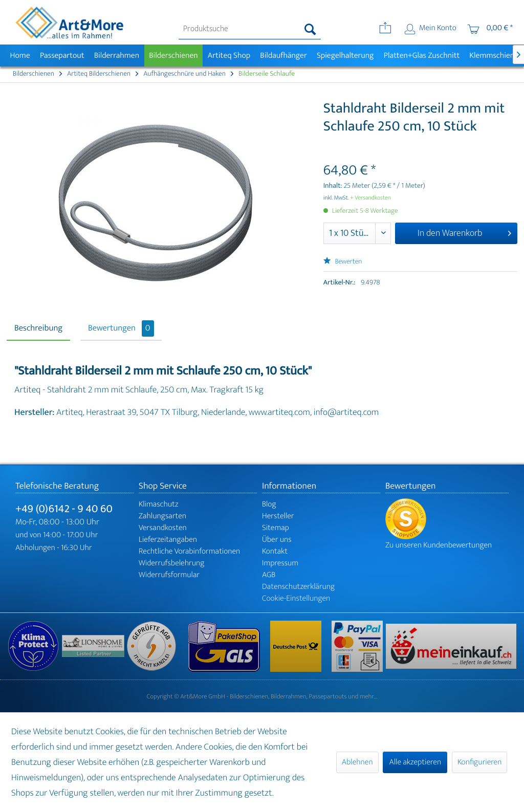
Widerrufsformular (169, 575)
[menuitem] (250, 29)
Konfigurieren (479, 762)
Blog (269, 504)
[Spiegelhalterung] (345, 56)
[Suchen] (310, 29)
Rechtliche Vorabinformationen (189, 551)
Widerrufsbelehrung (171, 563)
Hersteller (278, 516)
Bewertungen (121, 328)
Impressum (280, 563)
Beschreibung (38, 328)
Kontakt (275, 551)
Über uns (277, 540)
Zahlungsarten (162, 516)
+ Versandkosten (370, 198)
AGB (269, 575)
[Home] (20, 56)
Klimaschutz (159, 504)
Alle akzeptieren (415, 762)
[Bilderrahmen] (117, 56)
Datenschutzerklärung (298, 587)
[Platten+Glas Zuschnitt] (422, 56)
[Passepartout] (62, 56)
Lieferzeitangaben (168, 540)
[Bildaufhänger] (284, 56)
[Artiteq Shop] (229, 56)
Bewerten (343, 262)
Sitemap (276, 528)
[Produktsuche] (250, 29)
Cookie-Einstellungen (296, 598)
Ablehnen (357, 762)
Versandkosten (163, 528)
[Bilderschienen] (174, 56)
